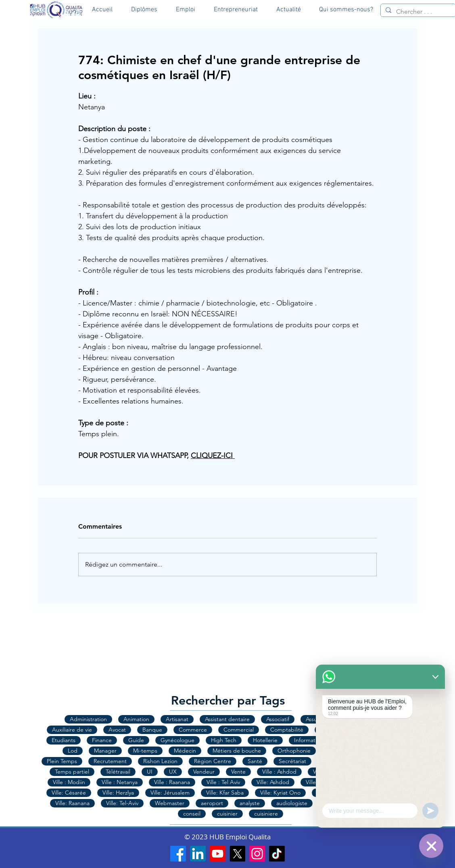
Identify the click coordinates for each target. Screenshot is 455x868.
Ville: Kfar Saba (225, 793)
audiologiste (292, 803)
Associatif (278, 719)
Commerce (193, 730)
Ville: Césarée (69, 793)
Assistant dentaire (227, 719)
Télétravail (118, 772)
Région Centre (213, 761)
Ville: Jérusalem (170, 793)
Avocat (117, 730)
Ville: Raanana (72, 803)
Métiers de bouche (237, 751)
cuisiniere (266, 814)
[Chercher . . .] (417, 12)
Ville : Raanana (172, 782)
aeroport (212, 803)
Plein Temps (62, 761)
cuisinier (227, 814)
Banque (152, 730)
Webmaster (170, 803)
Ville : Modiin (69, 782)
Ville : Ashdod (279, 772)
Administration (88, 719)
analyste (250, 803)
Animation (136, 719)
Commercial (239, 730)
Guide (136, 740)
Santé (255, 761)
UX (173, 772)
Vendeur (204, 772)
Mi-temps (145, 751)
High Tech (224, 740)
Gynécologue (177, 740)
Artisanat (177, 719)
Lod (73, 751)
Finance (102, 740)
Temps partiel (72, 772)
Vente (238, 772)
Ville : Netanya (120, 782)
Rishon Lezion (160, 761)
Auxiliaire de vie (72, 730)
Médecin (185, 751)
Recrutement (110, 761)
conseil (192, 814)
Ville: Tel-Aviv (122, 803)
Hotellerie (265, 740)
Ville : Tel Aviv (223, 782)
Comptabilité (287, 730)
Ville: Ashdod (273, 782)
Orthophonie (294, 751)
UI (150, 772)
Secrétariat (292, 761)
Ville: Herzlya (118, 793)
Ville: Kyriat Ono (280, 793)
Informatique (310, 740)
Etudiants (64, 740)
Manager (105, 751)
